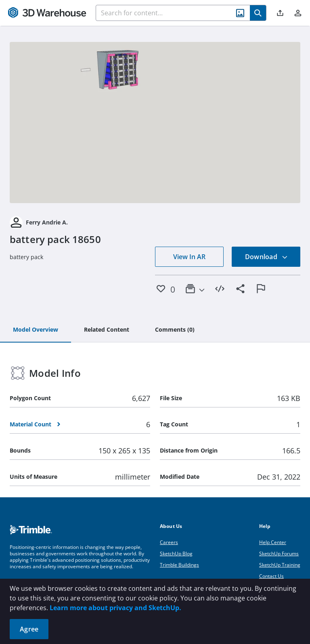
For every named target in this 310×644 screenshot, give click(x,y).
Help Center (273, 542)
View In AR (189, 257)
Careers (169, 542)
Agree (29, 629)
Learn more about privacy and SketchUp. (115, 608)
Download (266, 257)
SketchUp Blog (176, 554)
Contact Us (271, 576)
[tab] (36, 330)
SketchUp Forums (279, 554)
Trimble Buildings (179, 565)
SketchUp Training (280, 565)
